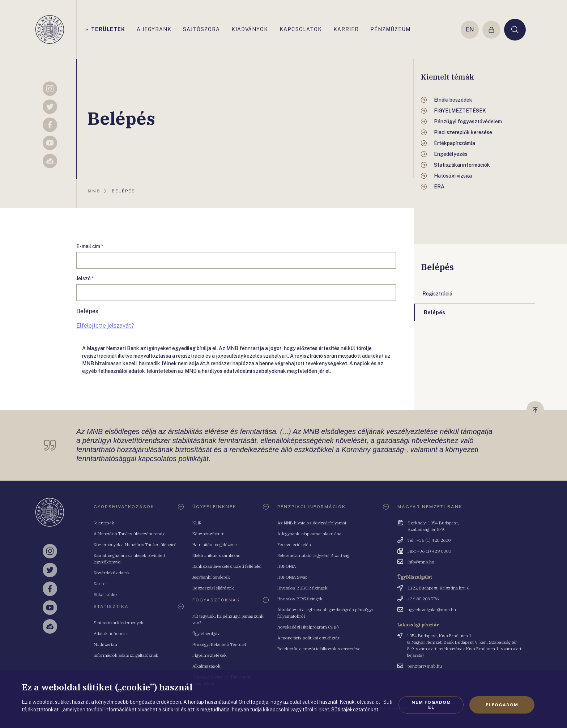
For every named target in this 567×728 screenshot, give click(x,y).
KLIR (197, 523)
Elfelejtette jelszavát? (105, 326)
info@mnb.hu (421, 562)
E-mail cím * (90, 246)
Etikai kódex (106, 594)
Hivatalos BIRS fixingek (300, 599)
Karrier (101, 584)
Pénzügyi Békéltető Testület (219, 644)
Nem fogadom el (431, 705)
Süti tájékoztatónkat (355, 710)
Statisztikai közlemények (119, 623)
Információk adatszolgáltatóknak (126, 655)
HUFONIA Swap (293, 577)
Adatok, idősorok (111, 633)
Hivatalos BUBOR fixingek (302, 588)
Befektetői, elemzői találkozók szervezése (319, 649)
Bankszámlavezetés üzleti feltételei (227, 566)
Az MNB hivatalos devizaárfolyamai (312, 523)
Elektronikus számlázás (216, 555)
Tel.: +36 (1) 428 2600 (429, 540)
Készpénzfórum (208, 534)
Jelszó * (85, 278)
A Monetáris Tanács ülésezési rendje (130, 534)
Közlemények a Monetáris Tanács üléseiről (136, 544)
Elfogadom (502, 705)
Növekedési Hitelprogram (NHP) (308, 627)
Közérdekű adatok (112, 573)
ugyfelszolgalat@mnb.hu (432, 610)
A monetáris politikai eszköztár (308, 638)
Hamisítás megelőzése (215, 544)
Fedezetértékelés (294, 544)
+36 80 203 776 (423, 599)
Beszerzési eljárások (213, 588)
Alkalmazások (206, 666)
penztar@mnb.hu (425, 666)
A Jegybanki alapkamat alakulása (309, 534)
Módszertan (105, 644)
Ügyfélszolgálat (207, 633)
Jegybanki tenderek (211, 577)
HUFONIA (287, 566)
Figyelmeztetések (210, 655)
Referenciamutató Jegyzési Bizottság (313, 555)
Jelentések (104, 523)
